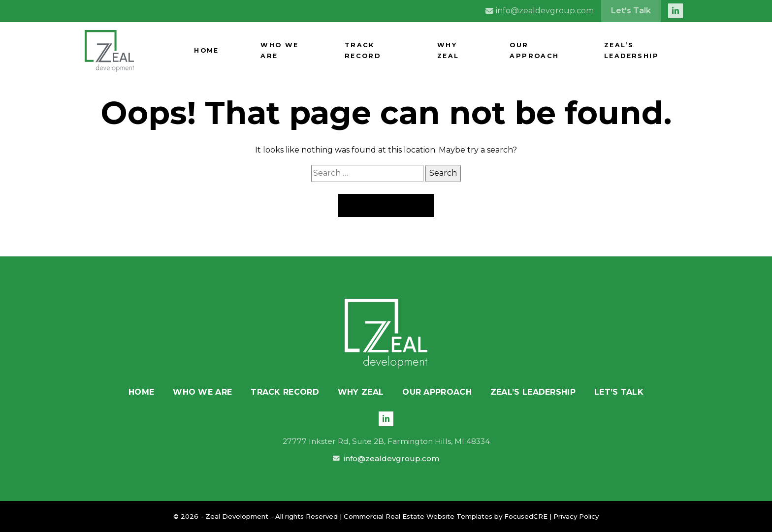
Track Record (443, 51)
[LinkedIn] (386, 419)
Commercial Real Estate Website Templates (418, 516)
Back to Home (386, 205)
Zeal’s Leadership (648, 51)
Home (326, 51)
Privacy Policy (576, 516)
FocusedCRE (526, 516)
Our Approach (567, 51)
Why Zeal (505, 51)
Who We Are (375, 51)
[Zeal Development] (386, 334)
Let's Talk (631, 11)
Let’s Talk (619, 392)
